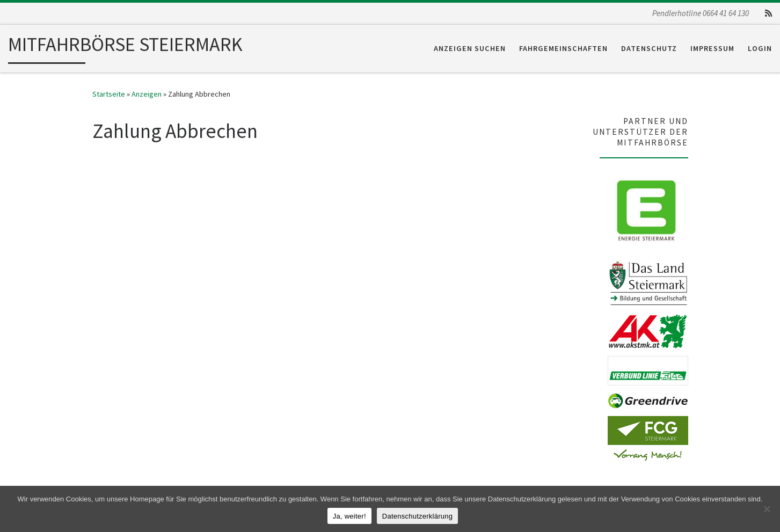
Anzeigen (147, 94)
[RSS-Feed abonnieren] (768, 13)
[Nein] (767, 509)
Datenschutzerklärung (417, 516)
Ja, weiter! (349, 516)
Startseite (109, 94)
